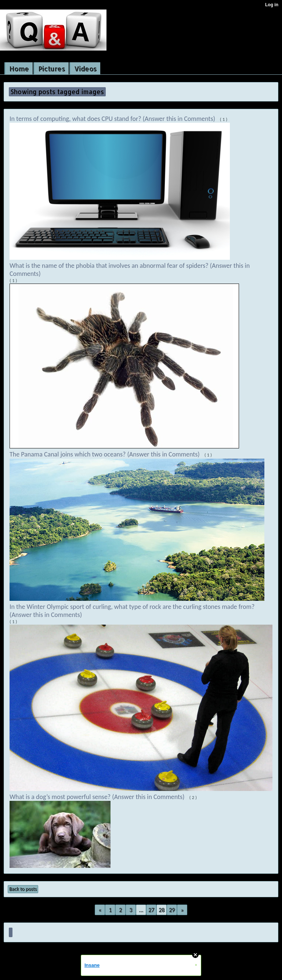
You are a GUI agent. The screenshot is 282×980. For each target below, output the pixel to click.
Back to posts (23, 889)
